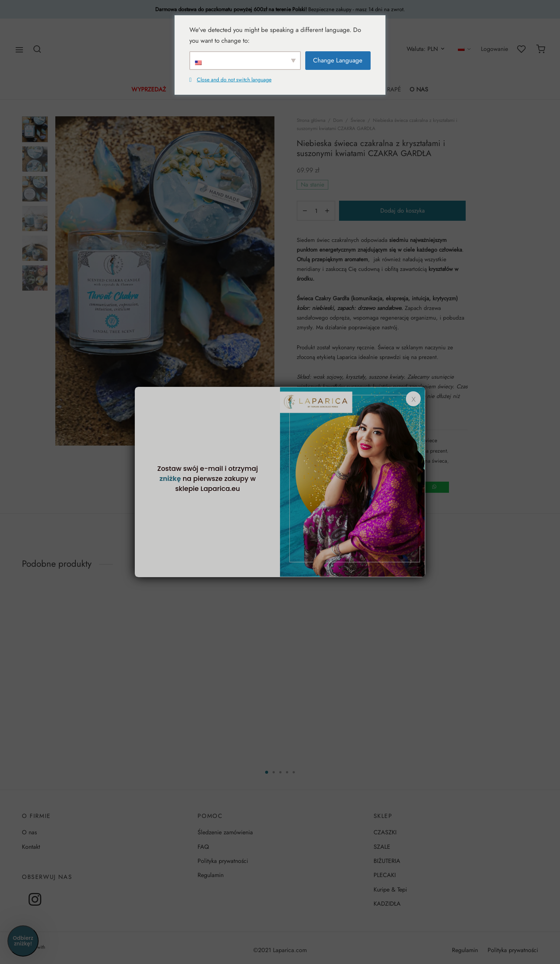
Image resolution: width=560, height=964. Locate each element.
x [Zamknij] (414, 399)
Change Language (338, 60)
